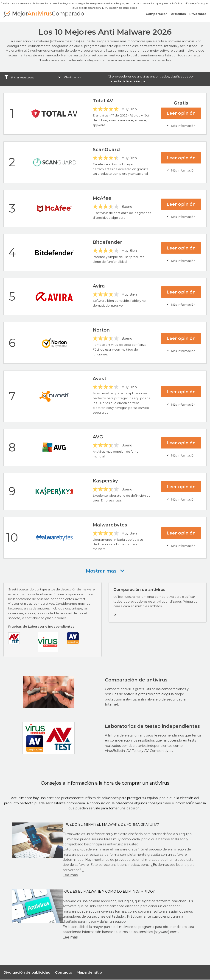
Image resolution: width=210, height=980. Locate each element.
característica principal (127, 81)
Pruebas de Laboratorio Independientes (41, 627)
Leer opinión (181, 113)
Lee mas (70, 876)
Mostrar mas (105, 571)
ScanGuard (106, 150)
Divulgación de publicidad (120, 8)
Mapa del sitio (89, 973)
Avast (99, 379)
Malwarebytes (110, 525)
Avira (99, 286)
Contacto (64, 973)
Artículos (178, 15)
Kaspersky (105, 481)
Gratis (181, 103)
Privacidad (198, 15)
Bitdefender (107, 242)
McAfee (102, 199)
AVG (98, 437)
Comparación (157, 15)
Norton (101, 330)
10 (12, 538)
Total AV (103, 101)
